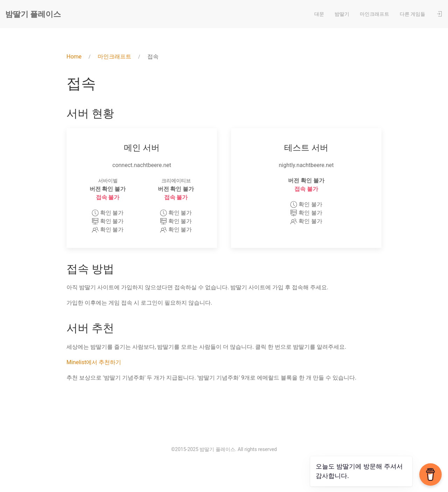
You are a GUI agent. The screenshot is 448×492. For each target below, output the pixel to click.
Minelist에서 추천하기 (94, 362)
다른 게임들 (412, 14)
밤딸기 (342, 14)
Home (74, 57)
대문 (319, 14)
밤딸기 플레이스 (33, 14)
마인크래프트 (374, 14)
